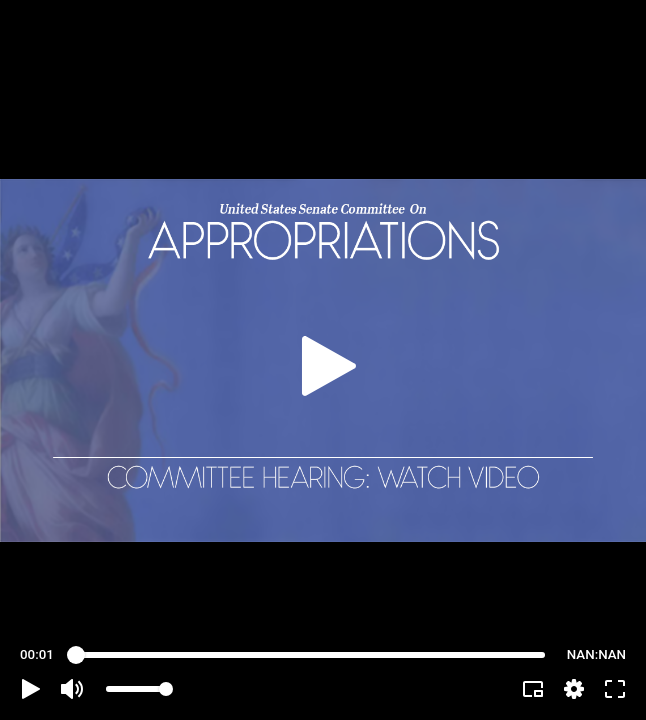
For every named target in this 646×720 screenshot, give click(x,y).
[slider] (310, 655)
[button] (31, 689)
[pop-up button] (574, 689)
